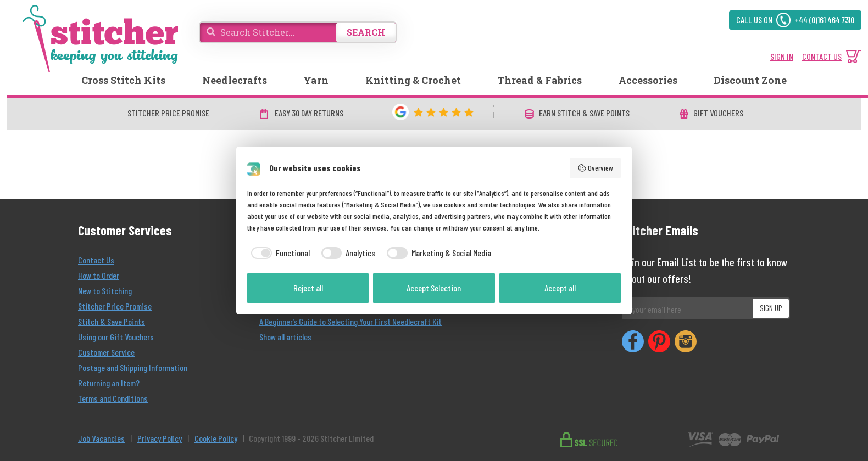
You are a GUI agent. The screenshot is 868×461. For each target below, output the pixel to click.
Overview (596, 168)
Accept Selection (434, 288)
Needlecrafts (235, 80)
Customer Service (106, 352)
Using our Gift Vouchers (116, 337)
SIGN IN (782, 56)
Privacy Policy (160, 438)
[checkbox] (279, 253)
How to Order (99, 275)
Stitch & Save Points (112, 321)
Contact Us (96, 260)
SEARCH (366, 32)
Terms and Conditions (113, 398)
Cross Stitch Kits (123, 80)
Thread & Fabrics (539, 80)
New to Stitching (105, 291)
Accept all (560, 288)
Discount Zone (750, 80)
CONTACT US (822, 56)
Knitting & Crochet (413, 80)
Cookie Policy (216, 438)
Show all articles (285, 337)
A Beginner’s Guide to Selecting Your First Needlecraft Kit (350, 321)
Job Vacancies (101, 438)
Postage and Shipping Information (133, 367)
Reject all (308, 288)
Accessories (648, 80)
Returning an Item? (109, 383)
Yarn (316, 80)
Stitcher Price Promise (115, 306)
